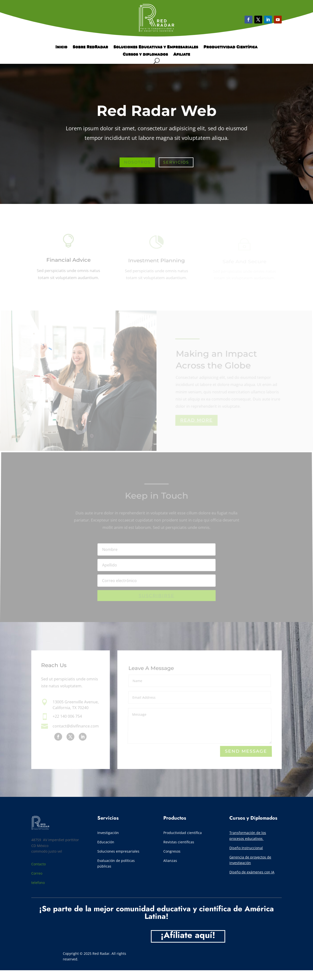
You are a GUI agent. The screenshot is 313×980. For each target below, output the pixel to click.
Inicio (61, 47)
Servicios (176, 163)
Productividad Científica (231, 47)
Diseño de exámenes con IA (252, 872)
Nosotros (137, 163)
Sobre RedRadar (91, 47)
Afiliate (182, 54)
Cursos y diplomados (145, 54)
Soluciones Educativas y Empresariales (156, 47)
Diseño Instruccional (246, 848)
